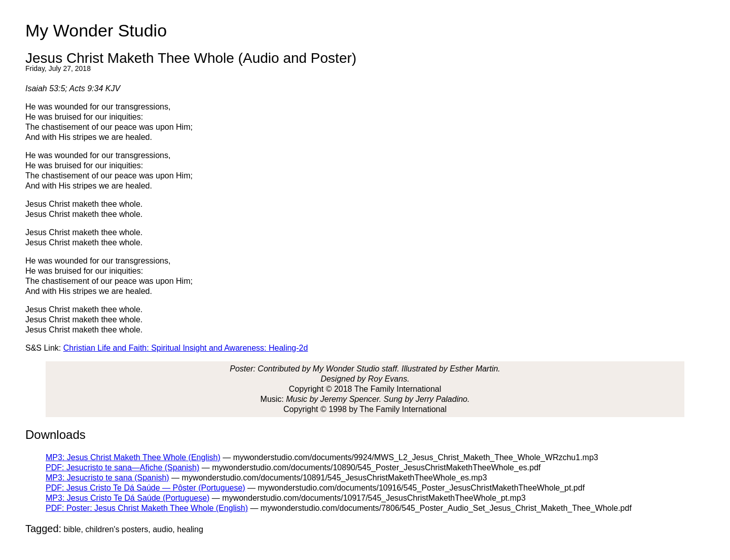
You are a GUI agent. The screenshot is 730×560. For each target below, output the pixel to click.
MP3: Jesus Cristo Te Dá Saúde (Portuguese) (127, 498)
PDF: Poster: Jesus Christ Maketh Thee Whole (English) (147, 508)
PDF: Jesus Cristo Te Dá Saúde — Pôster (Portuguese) (145, 488)
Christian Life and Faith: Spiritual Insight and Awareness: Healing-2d (186, 348)
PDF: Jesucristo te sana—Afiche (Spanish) (122, 468)
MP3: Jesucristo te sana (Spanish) (107, 478)
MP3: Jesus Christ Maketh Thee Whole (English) (133, 457)
